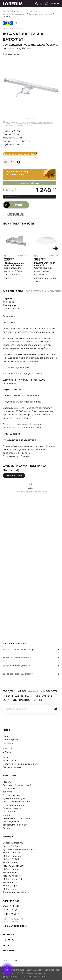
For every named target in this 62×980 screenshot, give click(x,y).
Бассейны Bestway (13, 843)
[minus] (5, 162)
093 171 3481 (11, 901)
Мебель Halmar (11, 869)
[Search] (37, 4)
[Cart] (47, 4)
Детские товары (12, 795)
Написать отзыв (14, 475)
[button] (30, 118)
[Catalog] (55, 4)
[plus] (18, 162)
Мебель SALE (10, 882)
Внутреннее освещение (14, 14)
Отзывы (7, 752)
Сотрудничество (12, 767)
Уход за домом (11, 821)
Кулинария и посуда (14, 798)
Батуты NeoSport (12, 846)
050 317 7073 (12, 914)
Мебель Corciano (12, 856)
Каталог (7, 757)
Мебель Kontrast (12, 876)
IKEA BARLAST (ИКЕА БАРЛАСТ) (45, 264)
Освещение (32, 11)
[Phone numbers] (42, 4)
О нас (6, 736)
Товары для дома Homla (16, 892)
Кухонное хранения (14, 805)
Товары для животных (15, 825)
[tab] (31, 650)
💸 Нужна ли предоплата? (16, 666)
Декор (6, 815)
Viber (6, 945)
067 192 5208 (12, 910)
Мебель (7, 782)
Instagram (9, 940)
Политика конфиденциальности (20, 764)
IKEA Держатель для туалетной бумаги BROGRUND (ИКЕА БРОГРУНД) (14, 264)
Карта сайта (9, 761)
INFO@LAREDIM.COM (15, 926)
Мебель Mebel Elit (12, 879)
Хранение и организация (17, 818)
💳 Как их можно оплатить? (17, 658)
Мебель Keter (10, 872)
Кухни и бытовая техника (17, 802)
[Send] (55, 709)
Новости (7, 748)
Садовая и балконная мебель (19, 785)
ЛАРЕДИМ (8, 11)
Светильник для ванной (40, 14)
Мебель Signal (10, 886)
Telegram (8, 951)
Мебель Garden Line (14, 866)
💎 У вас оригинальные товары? (20, 649)
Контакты (8, 743)
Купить (13, 205)
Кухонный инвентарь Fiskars (18, 849)
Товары (20, 11)
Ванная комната (12, 808)
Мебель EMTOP (11, 859)
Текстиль (8, 792)
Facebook (9, 934)
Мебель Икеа (10, 889)
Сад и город (9, 788)
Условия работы (12, 740)
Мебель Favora (11, 863)
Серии (6, 828)
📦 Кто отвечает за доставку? (18, 674)
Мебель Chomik (11, 853)
